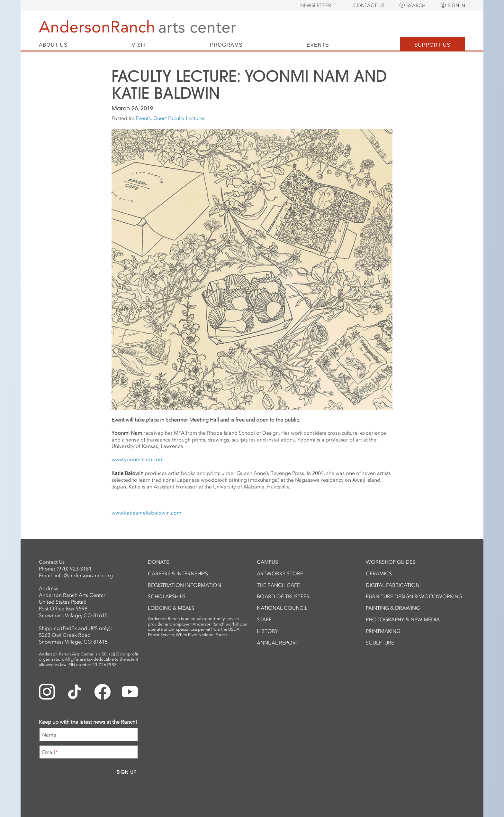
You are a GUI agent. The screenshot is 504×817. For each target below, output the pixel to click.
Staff (264, 619)
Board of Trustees (283, 596)
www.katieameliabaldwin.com (146, 513)
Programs (226, 45)
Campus (267, 562)
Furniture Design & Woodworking (414, 596)
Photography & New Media (403, 619)
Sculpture (380, 643)
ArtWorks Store (280, 573)
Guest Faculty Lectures (179, 118)
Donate (158, 562)
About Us (53, 45)
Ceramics (379, 573)
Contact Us (369, 5)
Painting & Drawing (393, 608)
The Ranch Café (278, 585)
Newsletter (316, 5)
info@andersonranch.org (84, 575)
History (268, 631)
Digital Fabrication (393, 585)
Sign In (456, 5)
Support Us (432, 45)
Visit (139, 45)
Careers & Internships (178, 573)
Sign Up (126, 772)
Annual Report (278, 643)
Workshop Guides (391, 562)
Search (416, 5)
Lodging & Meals (171, 608)
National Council (282, 608)
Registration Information (184, 585)
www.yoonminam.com (138, 459)
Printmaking (383, 631)
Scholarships (167, 596)
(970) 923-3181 (74, 569)
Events (318, 45)
